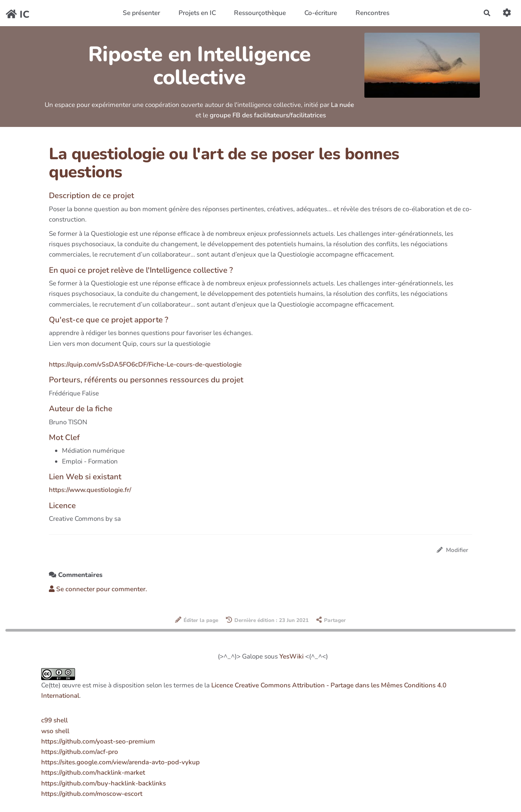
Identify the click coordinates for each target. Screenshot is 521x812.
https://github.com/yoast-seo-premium (98, 741)
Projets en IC (197, 13)
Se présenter (141, 13)
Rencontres (372, 13)
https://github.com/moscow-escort (92, 794)
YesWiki (291, 656)
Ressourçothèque (260, 13)
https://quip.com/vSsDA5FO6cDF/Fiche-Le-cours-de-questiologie (145, 364)
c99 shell (54, 720)
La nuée (342, 105)
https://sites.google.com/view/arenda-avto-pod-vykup (120, 762)
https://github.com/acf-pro (80, 752)
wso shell (55, 731)
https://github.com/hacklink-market (93, 773)
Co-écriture (321, 13)
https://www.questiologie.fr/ (90, 490)
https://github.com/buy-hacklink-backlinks (104, 783)
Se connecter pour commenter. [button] (98, 589)
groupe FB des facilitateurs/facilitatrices (268, 115)
